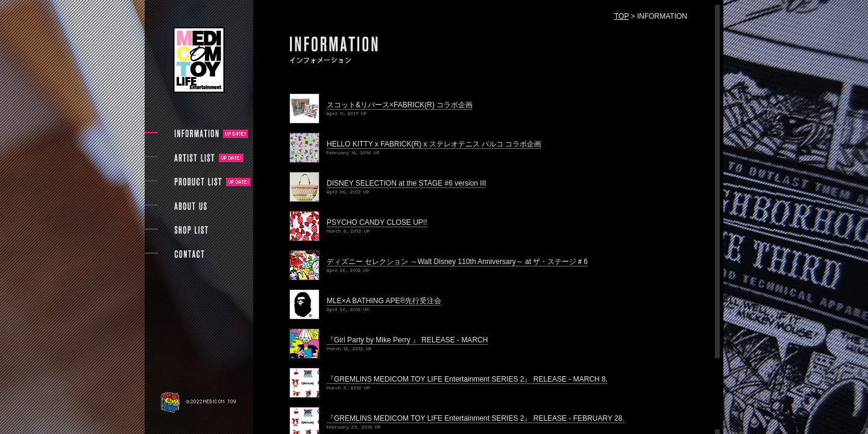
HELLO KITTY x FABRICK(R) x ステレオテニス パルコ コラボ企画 (434, 144)
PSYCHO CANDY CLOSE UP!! (377, 222)
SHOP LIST (191, 230)
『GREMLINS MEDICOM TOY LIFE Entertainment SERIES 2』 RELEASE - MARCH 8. (467, 379)
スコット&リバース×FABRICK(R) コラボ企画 (400, 105)
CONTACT (189, 254)
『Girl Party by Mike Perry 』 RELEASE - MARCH (407, 340)
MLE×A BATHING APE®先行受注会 (384, 301)
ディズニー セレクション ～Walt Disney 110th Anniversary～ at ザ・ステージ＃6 (457, 262)
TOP (621, 16)
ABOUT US (190, 206)
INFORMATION (197, 134)
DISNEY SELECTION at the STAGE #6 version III (406, 183)
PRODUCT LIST (198, 182)
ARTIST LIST (197, 158)
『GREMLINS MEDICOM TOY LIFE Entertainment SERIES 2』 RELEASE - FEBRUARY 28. (476, 418)
